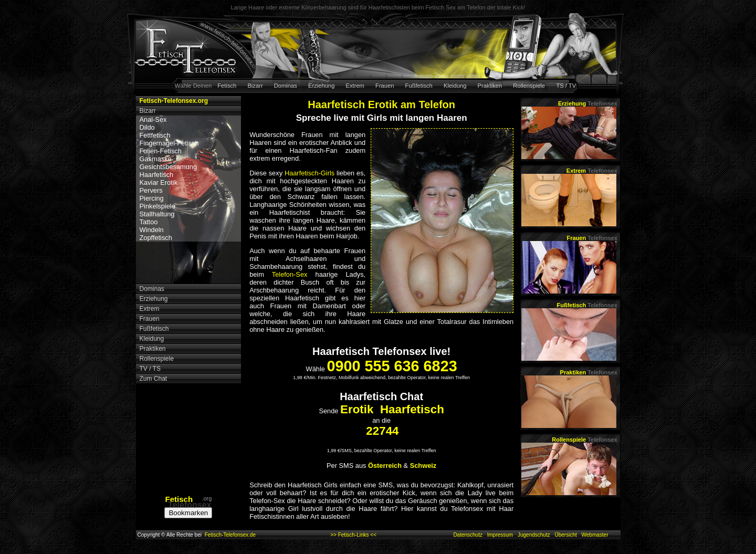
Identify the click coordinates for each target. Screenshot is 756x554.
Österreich (385, 466)
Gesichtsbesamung (169, 167)
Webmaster (595, 535)
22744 (382, 431)
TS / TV (566, 86)
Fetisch (227, 86)
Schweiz (423, 466)
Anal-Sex (153, 119)
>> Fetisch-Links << (353, 535)
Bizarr (255, 86)
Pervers (151, 190)
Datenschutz (468, 535)
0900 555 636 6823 (392, 366)
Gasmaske (156, 159)
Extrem (355, 86)
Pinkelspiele (157, 206)
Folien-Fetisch (161, 151)
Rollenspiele (529, 86)
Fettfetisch (155, 135)
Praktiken (490, 86)
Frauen (385, 86)
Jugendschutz (534, 535)
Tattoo (149, 222)
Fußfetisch (419, 86)
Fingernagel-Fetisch (169, 143)
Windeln (152, 230)
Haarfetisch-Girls (309, 173)
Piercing (152, 198)
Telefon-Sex (290, 274)
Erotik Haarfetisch (392, 409)
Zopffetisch (156, 238)
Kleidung (455, 86)
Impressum (500, 535)
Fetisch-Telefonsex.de (230, 535)
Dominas (286, 86)
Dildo (147, 127)
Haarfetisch (157, 175)
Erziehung (321, 86)
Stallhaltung (157, 214)
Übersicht (565, 535)
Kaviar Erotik (159, 182)
